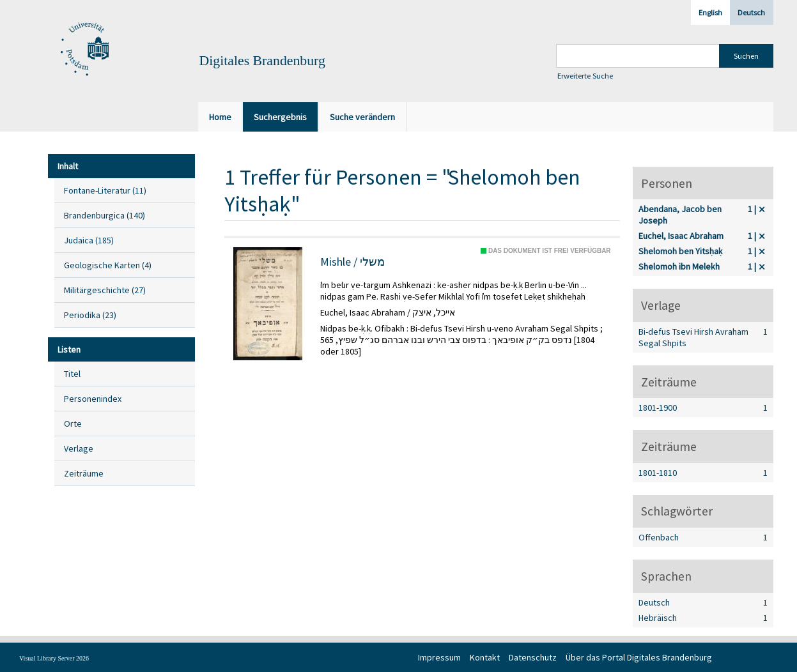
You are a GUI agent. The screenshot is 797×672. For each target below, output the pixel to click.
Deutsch (751, 12)
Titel (72, 374)
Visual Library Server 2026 (54, 658)
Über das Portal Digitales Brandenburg (639, 657)
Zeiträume (84, 473)
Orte (73, 424)
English (710, 12)
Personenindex (93, 399)
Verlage (79, 448)
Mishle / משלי (352, 262)
